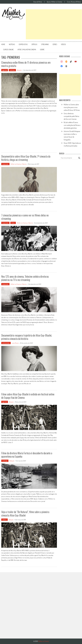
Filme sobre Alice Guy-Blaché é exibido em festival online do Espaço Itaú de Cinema (28, 396)
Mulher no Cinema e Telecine (18, 164)
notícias (12, 44)
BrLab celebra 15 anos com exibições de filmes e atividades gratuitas (72, 125)
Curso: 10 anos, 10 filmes (74, 2)
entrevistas (23, 44)
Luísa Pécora (15, 343)
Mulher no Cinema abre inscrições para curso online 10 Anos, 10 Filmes (72, 107)
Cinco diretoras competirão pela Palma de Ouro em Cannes (71, 116)
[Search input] (69, 158)
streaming (45, 44)
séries (55, 44)
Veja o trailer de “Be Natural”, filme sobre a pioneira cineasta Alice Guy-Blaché (25, 513)
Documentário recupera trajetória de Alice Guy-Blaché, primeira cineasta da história (27, 337)
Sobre (42, 50)
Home (3, 44)
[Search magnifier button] (79, 158)
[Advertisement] (54, 24)
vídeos (63, 44)
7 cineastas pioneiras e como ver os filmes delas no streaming (25, 217)
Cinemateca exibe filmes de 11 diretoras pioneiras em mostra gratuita (26, 64)
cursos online (8, 50)
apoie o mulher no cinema (27, 50)
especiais (5, 164)
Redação (19, 70)
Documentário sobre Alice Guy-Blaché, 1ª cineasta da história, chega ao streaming (26, 158)
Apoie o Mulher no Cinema (54, 2)
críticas (34, 44)
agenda (5, 70)
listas (13, 223)
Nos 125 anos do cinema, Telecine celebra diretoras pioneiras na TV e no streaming (25, 278)
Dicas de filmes (38, 2)
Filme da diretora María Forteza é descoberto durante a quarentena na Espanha (27, 455)
